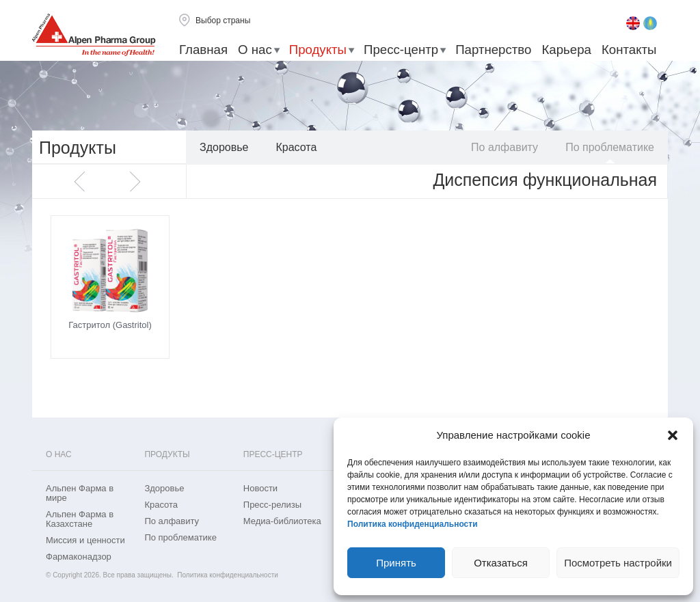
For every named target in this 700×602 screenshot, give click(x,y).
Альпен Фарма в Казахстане (80, 519)
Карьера (566, 50)
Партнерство (493, 50)
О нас (255, 50)
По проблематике (610, 147)
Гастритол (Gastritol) (110, 325)
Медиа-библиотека (282, 521)
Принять (396, 563)
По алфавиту (504, 147)
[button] (673, 435)
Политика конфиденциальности (413, 524)
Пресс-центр (401, 50)
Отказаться (501, 563)
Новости (260, 489)
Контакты (629, 50)
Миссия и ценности (85, 541)
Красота (296, 147)
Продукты (318, 50)
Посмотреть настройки (618, 563)
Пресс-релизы (272, 505)
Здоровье (224, 147)
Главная (203, 50)
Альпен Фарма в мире (80, 493)
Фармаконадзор (79, 557)
